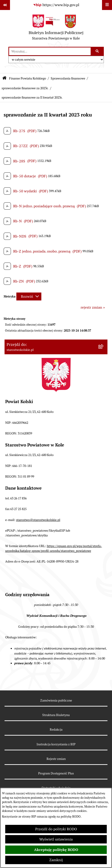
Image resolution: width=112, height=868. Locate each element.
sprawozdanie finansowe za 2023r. (25, 88)
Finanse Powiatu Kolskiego (28, 78)
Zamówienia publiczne (56, 700)
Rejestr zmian (56, 759)
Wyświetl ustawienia (56, 839)
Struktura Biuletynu (56, 715)
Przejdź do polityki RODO (56, 829)
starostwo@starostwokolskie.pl (38, 520)
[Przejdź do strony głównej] (56, 28)
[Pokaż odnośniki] (5, 5)
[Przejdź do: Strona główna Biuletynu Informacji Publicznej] (4, 78)
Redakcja (56, 729)
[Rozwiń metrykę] (29, 296)
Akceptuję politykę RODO (56, 850)
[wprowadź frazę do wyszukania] (50, 51)
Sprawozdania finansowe (68, 78)
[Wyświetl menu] (107, 5)
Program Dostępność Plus (56, 773)
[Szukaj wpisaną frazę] (98, 51)
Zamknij (56, 860)
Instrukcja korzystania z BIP (56, 744)
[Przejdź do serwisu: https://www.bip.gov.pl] (56, 5)
